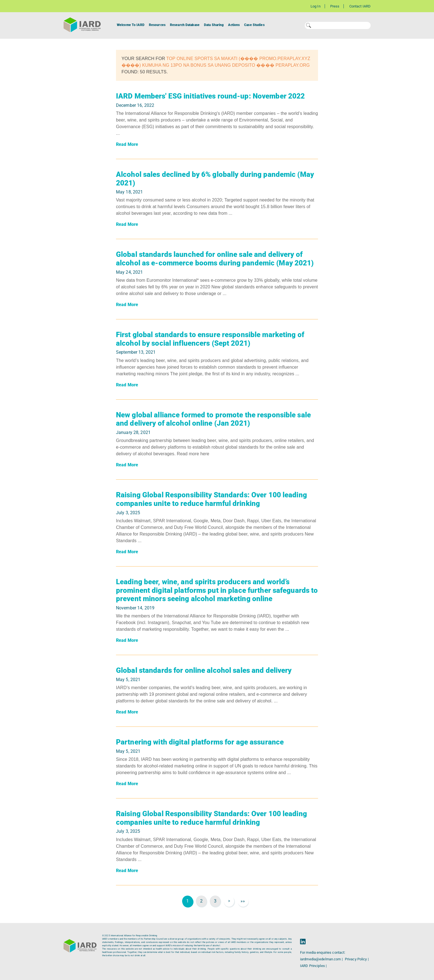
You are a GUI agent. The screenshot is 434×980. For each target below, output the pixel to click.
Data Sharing (214, 25)
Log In (316, 6)
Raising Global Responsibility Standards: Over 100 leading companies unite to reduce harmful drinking (211, 499)
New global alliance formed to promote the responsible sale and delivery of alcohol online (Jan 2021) (213, 419)
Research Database (185, 25)
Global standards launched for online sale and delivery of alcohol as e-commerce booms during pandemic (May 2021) (215, 259)
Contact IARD (360, 6)
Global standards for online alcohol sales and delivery (204, 670)
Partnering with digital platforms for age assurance (200, 742)
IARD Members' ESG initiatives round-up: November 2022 (210, 96)
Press (335, 6)
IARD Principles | (313, 966)
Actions (234, 25)
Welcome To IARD (131, 25)
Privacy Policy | (357, 959)
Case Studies (254, 25)
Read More (127, 144)
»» (243, 901)
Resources (157, 25)
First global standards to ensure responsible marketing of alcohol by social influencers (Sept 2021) (210, 339)
